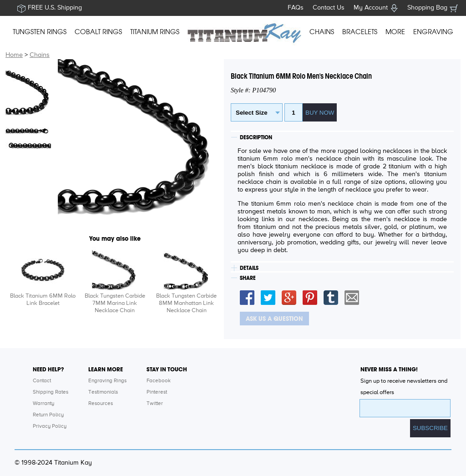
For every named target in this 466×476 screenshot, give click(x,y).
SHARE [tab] (248, 278)
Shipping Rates (51, 392)
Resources (101, 404)
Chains (40, 55)
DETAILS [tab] (249, 268)
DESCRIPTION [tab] (256, 137)
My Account (371, 8)
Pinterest (157, 392)
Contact (42, 381)
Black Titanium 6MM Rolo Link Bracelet (43, 300)
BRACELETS (360, 32)
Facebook (159, 381)
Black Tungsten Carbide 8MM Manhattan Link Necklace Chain (186, 303)
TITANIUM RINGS (155, 32)
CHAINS (322, 32)
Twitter (155, 404)
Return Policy (48, 415)
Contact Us (329, 8)
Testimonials (103, 392)
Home (14, 55)
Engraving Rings (107, 381)
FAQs (296, 8)
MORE (395, 32)
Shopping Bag (427, 8)
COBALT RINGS (98, 32)
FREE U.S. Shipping (55, 8)
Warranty (43, 404)
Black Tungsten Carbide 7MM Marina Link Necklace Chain (115, 303)
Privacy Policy (50, 426)
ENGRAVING (433, 32)
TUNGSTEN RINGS (40, 32)
